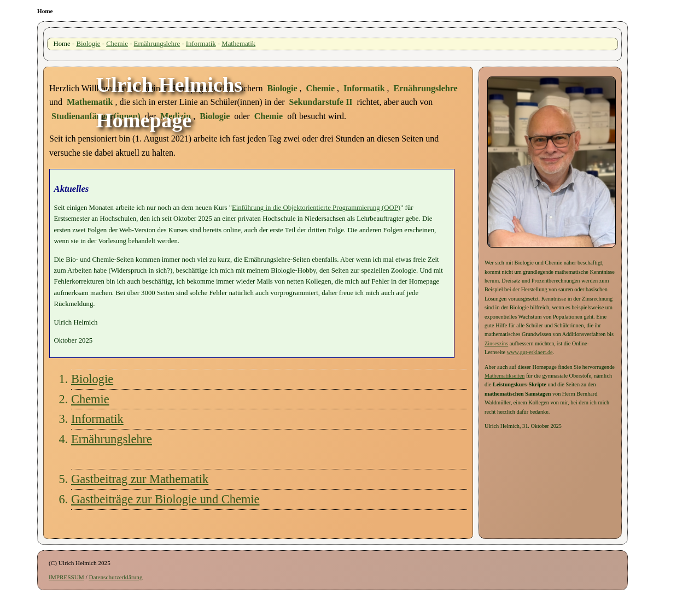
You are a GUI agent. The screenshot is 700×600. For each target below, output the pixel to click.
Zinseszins (496, 343)
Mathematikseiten (504, 376)
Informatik (201, 44)
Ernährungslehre (157, 44)
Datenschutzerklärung (115, 577)
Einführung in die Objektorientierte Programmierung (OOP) (316, 208)
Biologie (88, 44)
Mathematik (238, 44)
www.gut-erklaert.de (530, 352)
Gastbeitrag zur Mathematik (140, 479)
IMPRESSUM (66, 577)
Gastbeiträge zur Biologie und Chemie (165, 499)
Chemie (117, 44)
